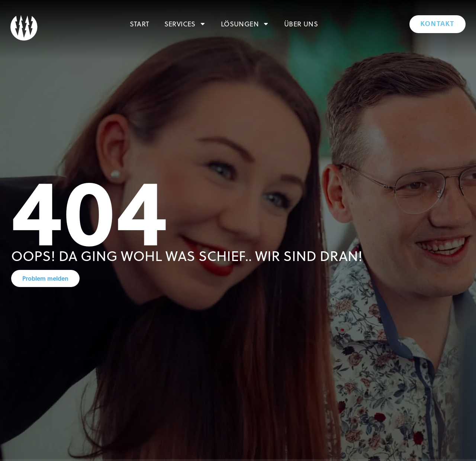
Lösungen (245, 24)
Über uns (301, 24)
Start (140, 24)
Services (185, 24)
